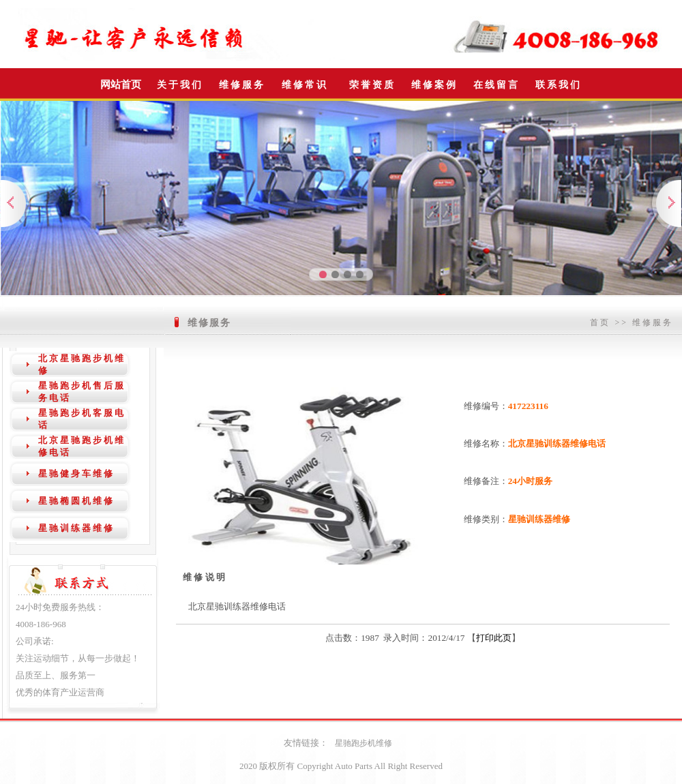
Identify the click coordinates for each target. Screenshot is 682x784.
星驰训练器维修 (76, 528)
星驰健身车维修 (76, 473)
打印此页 (494, 638)
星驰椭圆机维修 (76, 501)
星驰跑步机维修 (364, 743)
